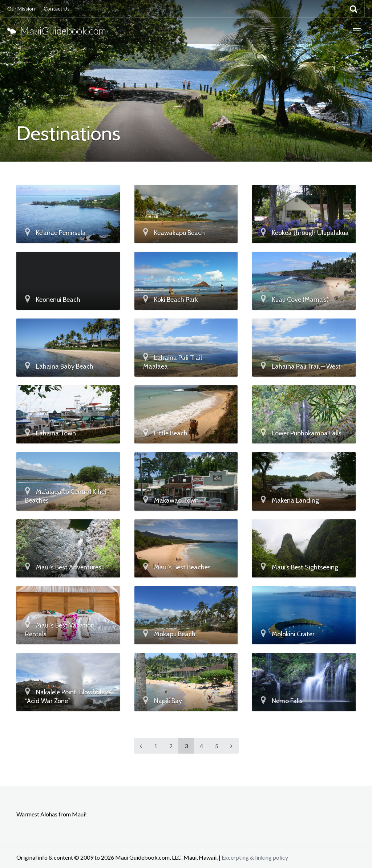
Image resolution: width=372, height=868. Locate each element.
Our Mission (21, 9)
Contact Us (57, 9)
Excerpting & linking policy (255, 857)
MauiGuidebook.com (57, 31)
